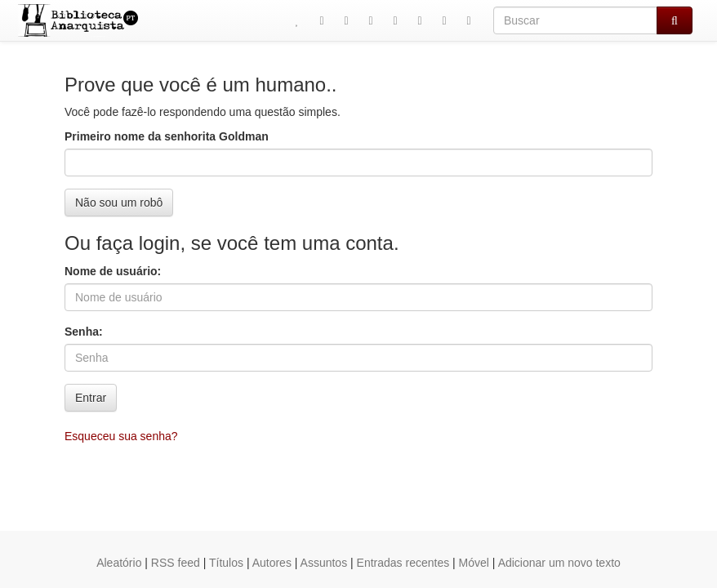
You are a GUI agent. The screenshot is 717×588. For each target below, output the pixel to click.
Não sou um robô (119, 203)
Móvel (474, 563)
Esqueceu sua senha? (121, 436)
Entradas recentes (403, 563)
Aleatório (119, 563)
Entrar (91, 398)
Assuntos (324, 563)
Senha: (84, 332)
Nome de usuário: (113, 271)
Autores (272, 563)
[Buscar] (575, 20)
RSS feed (176, 563)
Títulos (226, 563)
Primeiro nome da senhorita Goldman (167, 136)
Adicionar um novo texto (559, 563)
